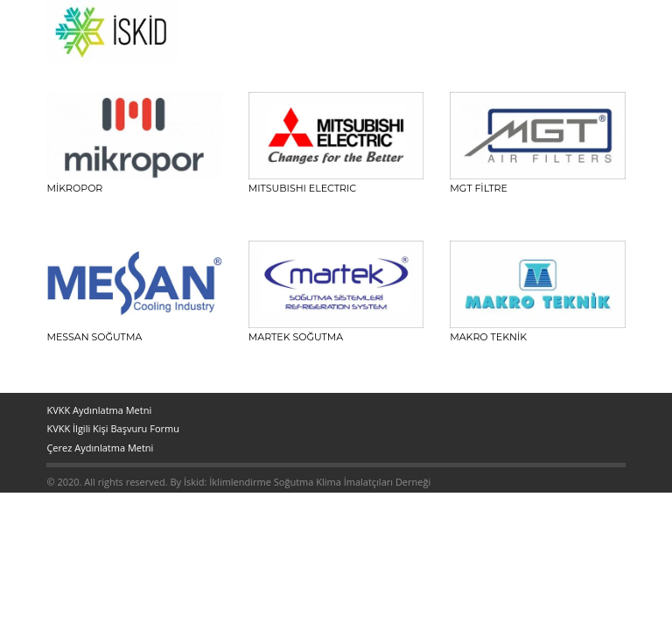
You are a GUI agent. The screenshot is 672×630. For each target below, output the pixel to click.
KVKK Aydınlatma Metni (99, 410)
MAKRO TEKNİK (488, 337)
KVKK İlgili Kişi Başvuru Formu (113, 428)
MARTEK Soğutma (296, 337)
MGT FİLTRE (479, 188)
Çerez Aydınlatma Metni (100, 448)
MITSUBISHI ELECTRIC (302, 188)
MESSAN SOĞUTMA (94, 337)
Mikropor (74, 188)
